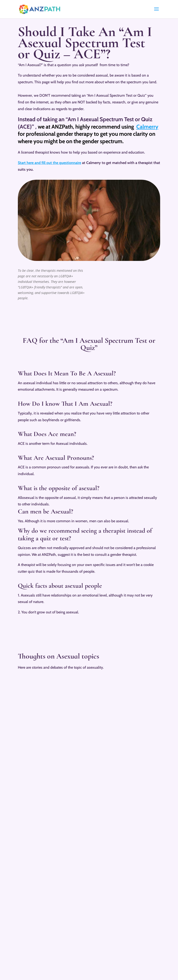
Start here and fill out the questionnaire (49, 163)
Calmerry (147, 127)
